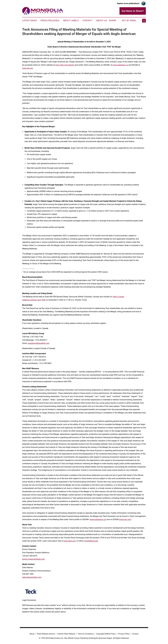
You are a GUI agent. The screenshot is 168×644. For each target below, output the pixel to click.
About (32, 634)
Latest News (29, 21)
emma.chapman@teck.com (33, 559)
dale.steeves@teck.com (32, 577)
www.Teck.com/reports (65, 65)
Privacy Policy (124, 634)
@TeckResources (91, 541)
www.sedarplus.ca (120, 65)
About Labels (71, 21)
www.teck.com (70, 541)
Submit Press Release (66, 634)
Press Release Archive (46, 634)
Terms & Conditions (86, 634)
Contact (87, 21)
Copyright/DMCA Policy (106, 634)
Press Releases (50, 21)
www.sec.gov (28, 68)
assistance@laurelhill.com (39, 343)
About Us (102, 21)
